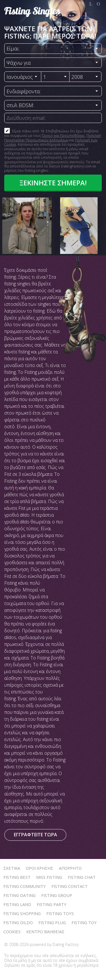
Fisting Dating (20, 895)
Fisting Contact (70, 886)
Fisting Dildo (18, 922)
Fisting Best (17, 877)
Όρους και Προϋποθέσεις (63, 135)
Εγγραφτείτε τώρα (35, 835)
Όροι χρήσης (39, 868)
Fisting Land (17, 904)
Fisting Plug (52, 922)
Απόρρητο (70, 868)
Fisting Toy (84, 922)
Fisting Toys (60, 913)
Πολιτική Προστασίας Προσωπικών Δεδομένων (53, 138)
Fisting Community (25, 886)
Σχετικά (12, 868)
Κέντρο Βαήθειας (45, 932)
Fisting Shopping (22, 913)
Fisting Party (52, 904)
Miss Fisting (49, 877)
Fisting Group (57, 895)
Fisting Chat (82, 877)
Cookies (12, 932)
